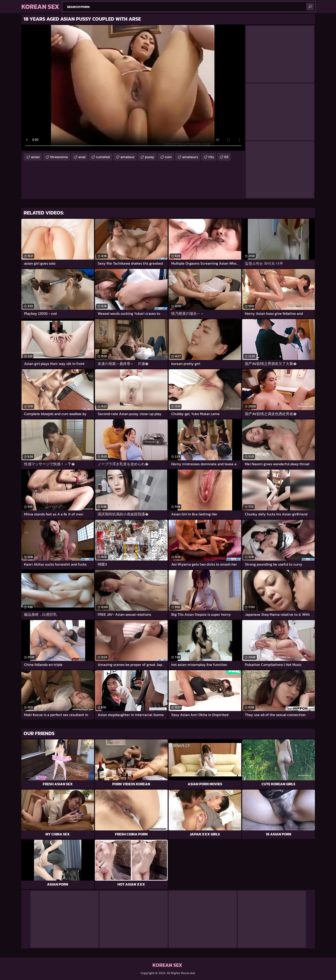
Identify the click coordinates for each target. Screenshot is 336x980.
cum (168, 157)
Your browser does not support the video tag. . (133, 88)
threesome (59, 157)
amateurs (190, 157)
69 (226, 157)
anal (82, 157)
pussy (150, 157)
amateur (127, 157)
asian (35, 157)
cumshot (103, 157)
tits (211, 157)
